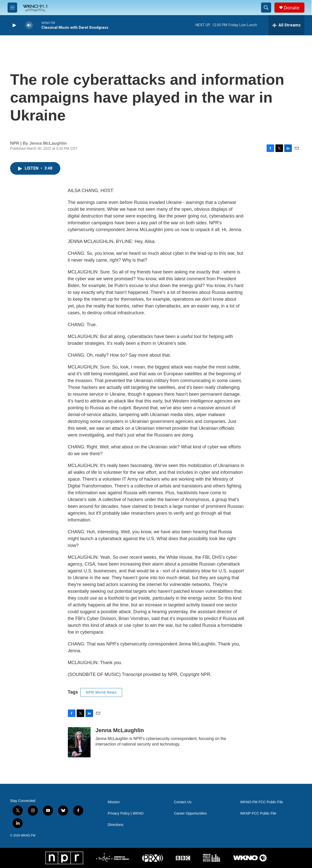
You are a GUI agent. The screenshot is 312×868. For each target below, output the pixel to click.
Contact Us (183, 802)
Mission (114, 802)
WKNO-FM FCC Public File (262, 802)
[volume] (29, 25)
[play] (14, 25)
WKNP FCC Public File (258, 813)
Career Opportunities (190, 813)
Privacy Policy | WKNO (126, 813)
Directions (116, 825)
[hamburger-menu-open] (12, 8)
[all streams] (286, 25)
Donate (292, 8)
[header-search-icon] (266, 8)
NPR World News (101, 692)
